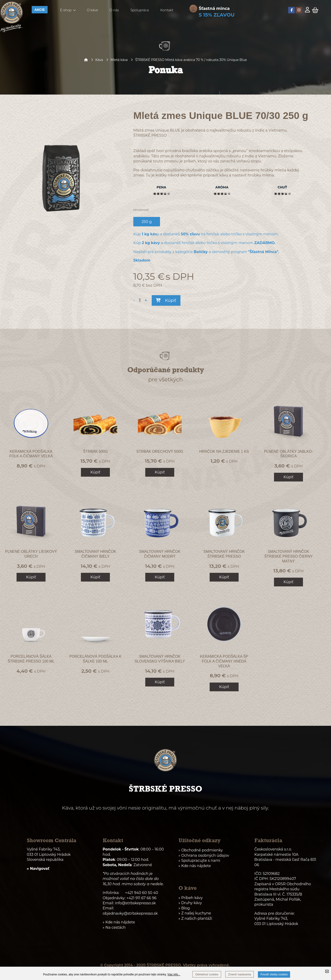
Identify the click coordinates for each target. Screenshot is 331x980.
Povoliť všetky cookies (274, 974)
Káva (99, 60)
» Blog (184, 908)
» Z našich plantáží (195, 918)
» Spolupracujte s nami (199, 860)
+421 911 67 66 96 (141, 898)
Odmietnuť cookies (207, 974)
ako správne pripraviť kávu (204, 175)
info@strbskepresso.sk (135, 903)
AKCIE (40, 10)
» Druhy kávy (190, 903)
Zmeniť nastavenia (239, 974)
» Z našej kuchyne (195, 913)
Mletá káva (119, 60)
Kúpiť (166, 300)
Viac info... (174, 974)
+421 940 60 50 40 (142, 893)
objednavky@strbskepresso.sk (130, 913)
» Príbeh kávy (191, 898)
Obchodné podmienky (202, 850)
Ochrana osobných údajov (205, 855)
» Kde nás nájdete (195, 866)
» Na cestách (114, 927)
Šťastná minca (214, 9)
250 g (148, 222)
